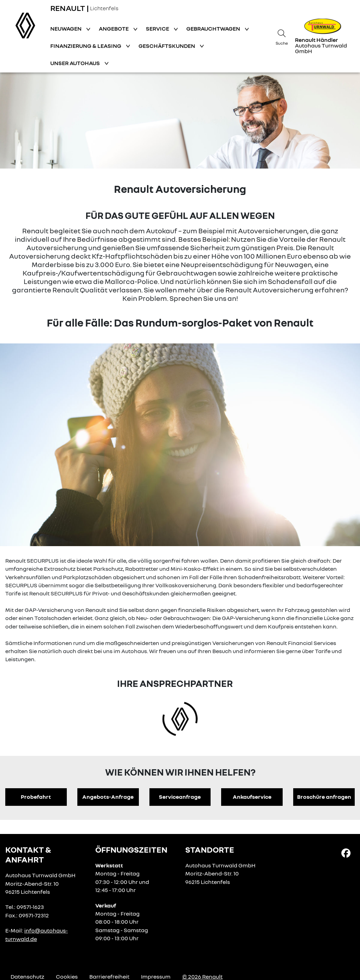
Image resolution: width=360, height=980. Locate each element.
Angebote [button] (114, 29)
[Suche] (282, 36)
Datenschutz (27, 976)
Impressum (156, 976)
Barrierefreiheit (109, 976)
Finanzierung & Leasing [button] (86, 46)
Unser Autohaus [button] (76, 63)
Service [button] (158, 29)
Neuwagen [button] (66, 29)
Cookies (67, 976)
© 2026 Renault (202, 976)
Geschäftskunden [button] (167, 46)
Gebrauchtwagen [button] (214, 29)
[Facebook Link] (346, 853)
